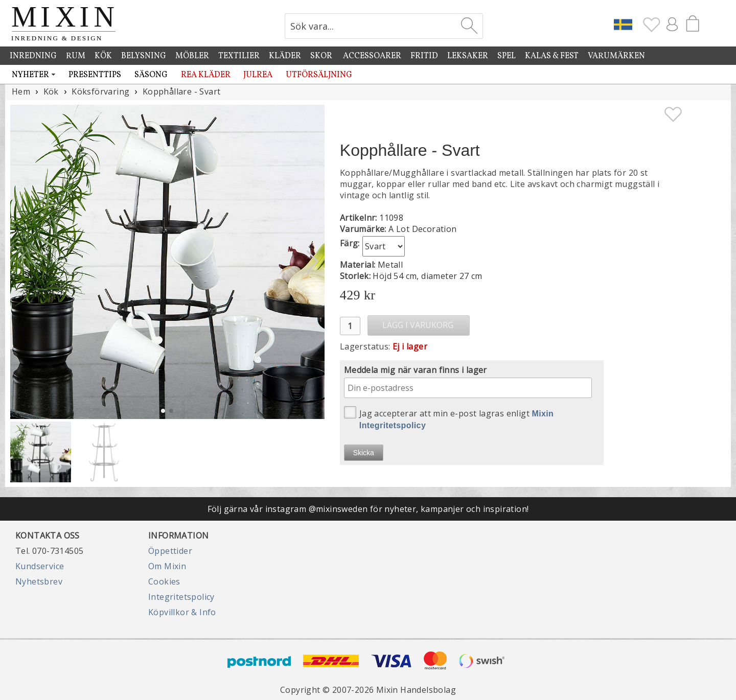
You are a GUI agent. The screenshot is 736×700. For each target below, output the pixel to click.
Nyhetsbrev (39, 581)
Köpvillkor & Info (182, 612)
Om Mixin (167, 566)
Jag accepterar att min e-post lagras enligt (449, 418)
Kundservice (40, 566)
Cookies (164, 581)
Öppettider (170, 551)
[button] (313, 262)
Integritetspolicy (181, 597)
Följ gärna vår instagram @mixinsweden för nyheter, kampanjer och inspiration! (368, 509)
